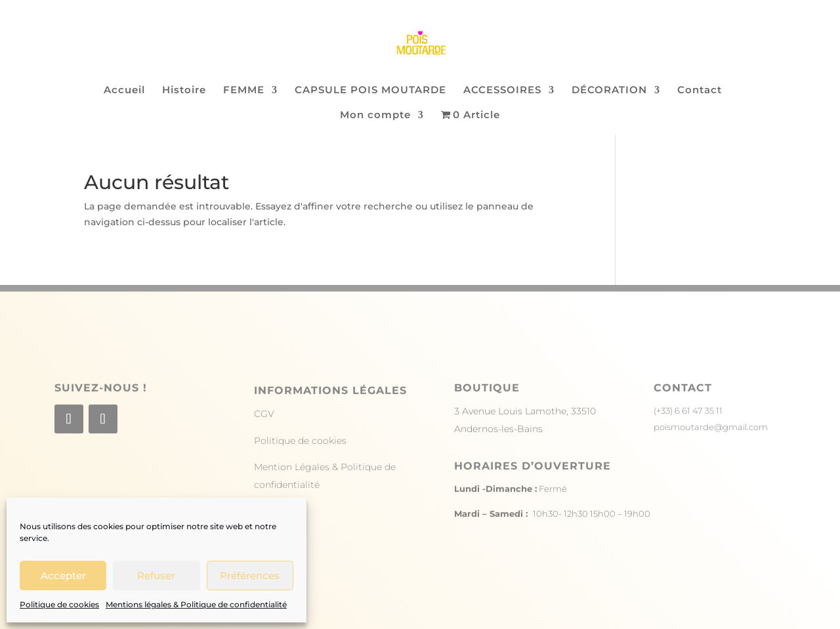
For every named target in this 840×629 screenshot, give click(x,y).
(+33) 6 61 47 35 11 (688, 426)
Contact (700, 91)
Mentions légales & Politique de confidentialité (196, 604)
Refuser (156, 575)
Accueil (124, 91)
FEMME (244, 91)
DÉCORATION (609, 91)
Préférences (250, 575)
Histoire (184, 91)
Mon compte (375, 116)
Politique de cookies (59, 604)
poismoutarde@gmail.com (711, 443)
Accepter (63, 575)
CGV (264, 429)
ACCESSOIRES (502, 91)
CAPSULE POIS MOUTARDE (370, 91)
